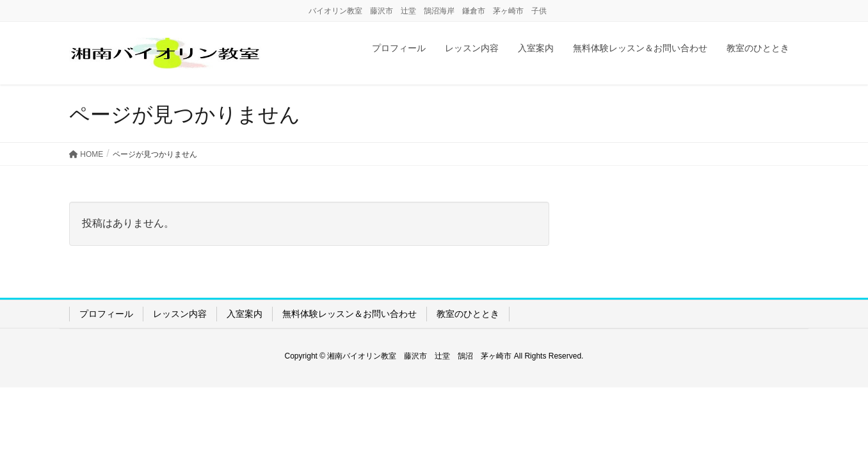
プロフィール (106, 314)
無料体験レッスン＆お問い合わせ (350, 314)
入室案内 (245, 314)
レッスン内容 (180, 314)
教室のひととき (468, 314)
